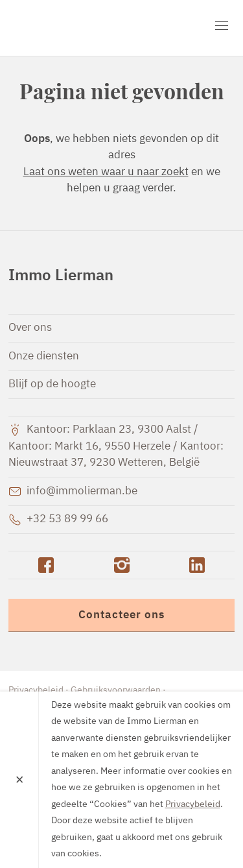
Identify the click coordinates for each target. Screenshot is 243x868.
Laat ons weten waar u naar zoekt (106, 172)
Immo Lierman (83, 28)
